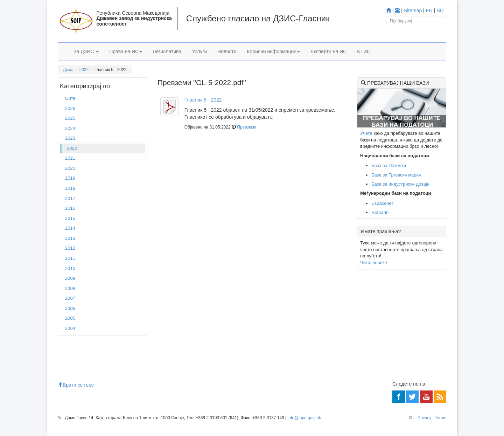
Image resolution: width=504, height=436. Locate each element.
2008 (70, 288)
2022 (84, 70)
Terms (440, 418)
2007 (70, 298)
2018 (70, 188)
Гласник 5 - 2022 (203, 100)
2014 (70, 228)
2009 (70, 278)
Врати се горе (76, 385)
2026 (70, 108)
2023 (70, 138)
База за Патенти (389, 165)
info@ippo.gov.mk (304, 418)
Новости (227, 51)
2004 (70, 328)
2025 (70, 118)
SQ (440, 11)
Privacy (424, 418)
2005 (70, 318)
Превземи (247, 127)
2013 (70, 238)
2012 (70, 248)
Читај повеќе (374, 262)
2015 (70, 218)
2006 (70, 308)
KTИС (364, 51)
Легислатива (167, 51)
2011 (70, 258)
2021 (70, 158)
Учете (366, 133)
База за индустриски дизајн (400, 184)
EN (429, 11)
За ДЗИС (86, 51)
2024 (70, 128)
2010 (70, 268)
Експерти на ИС (328, 51)
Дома (68, 70)
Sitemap (413, 11)
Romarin (380, 212)
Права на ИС (126, 51)
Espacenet (382, 203)
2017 (70, 198)
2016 (70, 208)
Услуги (199, 51)
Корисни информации (273, 51)
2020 (70, 168)
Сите (70, 98)
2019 (70, 178)
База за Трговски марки (396, 175)
